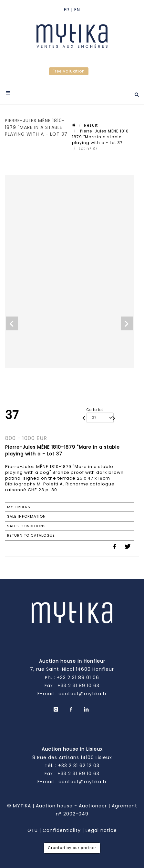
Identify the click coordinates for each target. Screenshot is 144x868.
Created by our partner (72, 848)
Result (91, 125)
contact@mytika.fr (83, 694)
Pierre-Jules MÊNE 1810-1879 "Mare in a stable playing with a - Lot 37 (102, 137)
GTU (33, 830)
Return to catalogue (31, 535)
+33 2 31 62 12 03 (79, 766)
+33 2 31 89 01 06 (78, 678)
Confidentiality (62, 830)
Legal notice (101, 830)
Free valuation (69, 71)
